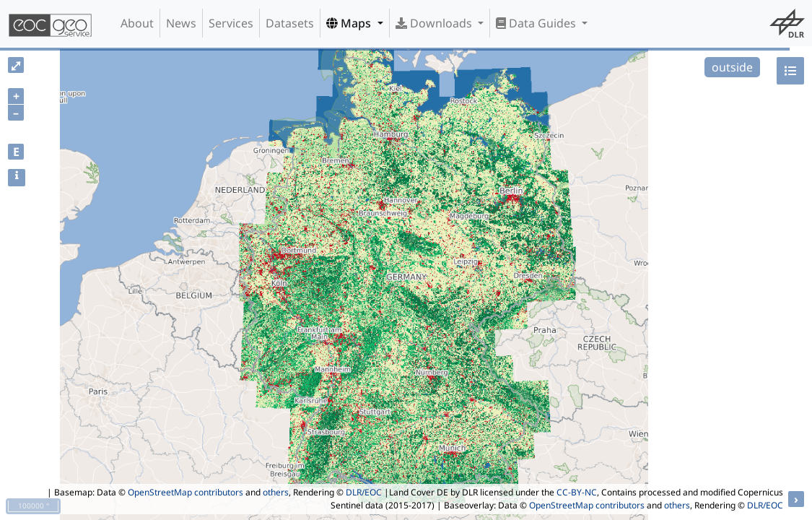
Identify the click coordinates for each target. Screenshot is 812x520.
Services (231, 23)
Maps (350, 23)
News (181, 23)
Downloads (435, 23)
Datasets (290, 23)
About (137, 23)
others (276, 492)
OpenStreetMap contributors (185, 492)
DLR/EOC (364, 492)
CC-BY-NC (577, 492)
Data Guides (537, 23)
